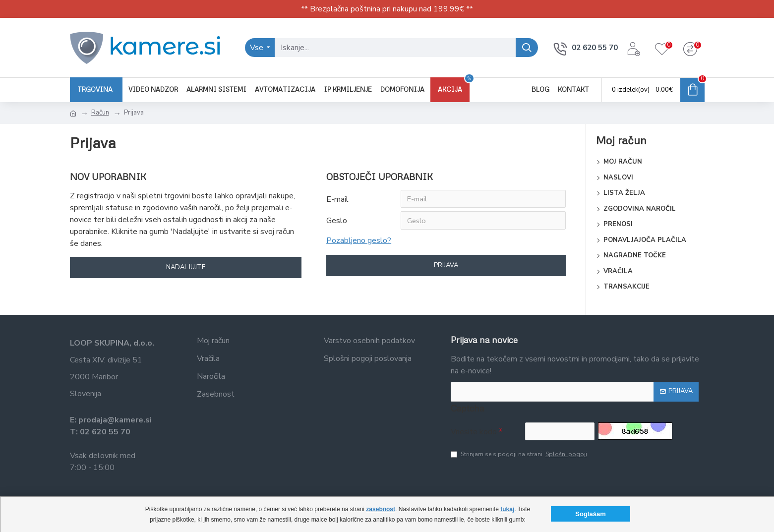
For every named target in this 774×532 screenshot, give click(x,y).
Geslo (337, 222)
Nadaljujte (186, 268)
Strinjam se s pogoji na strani (520, 456)
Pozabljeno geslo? (359, 242)
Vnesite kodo (474, 432)
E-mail (337, 199)
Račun (100, 113)
